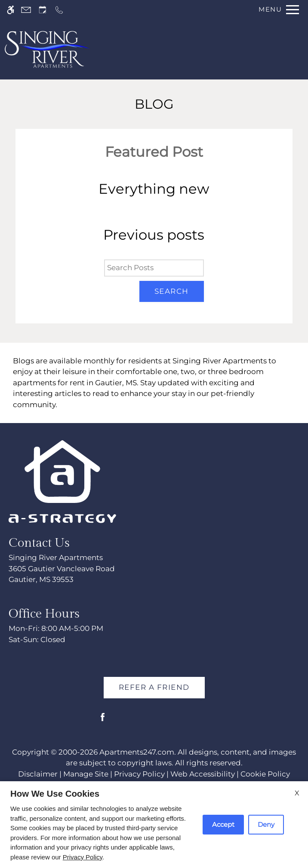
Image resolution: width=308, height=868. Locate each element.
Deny (266, 824)
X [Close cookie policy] (297, 793)
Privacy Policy (83, 857)
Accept (223, 824)
